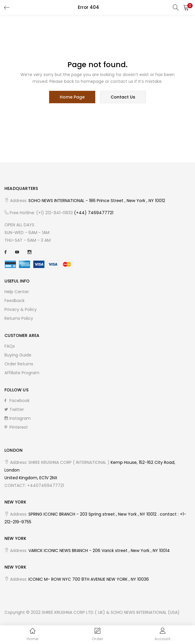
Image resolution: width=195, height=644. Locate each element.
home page (72, 97)
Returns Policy (19, 318)
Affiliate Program (22, 373)
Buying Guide (18, 355)
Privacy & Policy (21, 309)
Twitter (14, 409)
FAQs (10, 346)
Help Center (17, 292)
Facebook (17, 401)
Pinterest (16, 427)
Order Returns (19, 364)
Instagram (18, 418)
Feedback (14, 301)
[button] (186, 7)
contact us (123, 97)
